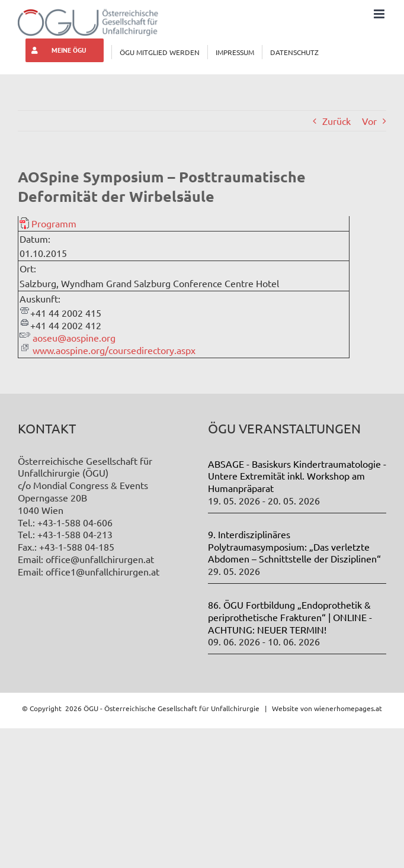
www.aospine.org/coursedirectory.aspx (114, 350)
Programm (54, 223)
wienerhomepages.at (348, 708)
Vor (369, 121)
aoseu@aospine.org (74, 337)
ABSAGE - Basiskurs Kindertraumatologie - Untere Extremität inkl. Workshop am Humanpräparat (297, 476)
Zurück (336, 121)
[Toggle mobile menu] (380, 14)
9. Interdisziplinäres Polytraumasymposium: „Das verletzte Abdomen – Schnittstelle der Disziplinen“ (294, 546)
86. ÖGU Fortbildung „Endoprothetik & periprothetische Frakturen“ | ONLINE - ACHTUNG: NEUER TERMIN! (290, 617)
